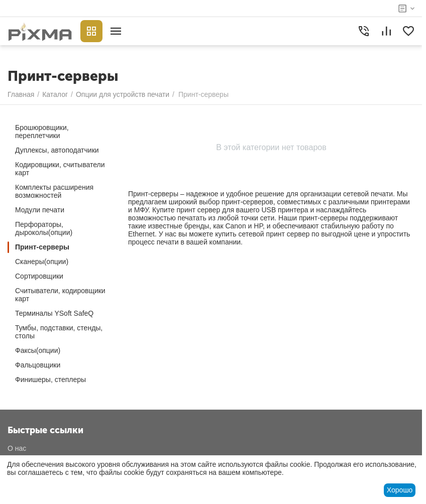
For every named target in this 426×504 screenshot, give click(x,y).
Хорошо (400, 490)
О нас (17, 448)
